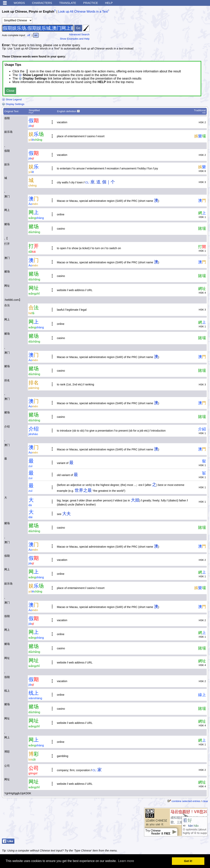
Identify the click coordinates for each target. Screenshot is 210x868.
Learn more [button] (126, 861)
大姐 (135, 500)
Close (10, 91)
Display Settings (13, 104)
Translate (68, 3)
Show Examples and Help (75, 39)
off (29, 35)
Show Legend (12, 99)
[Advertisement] (179, 32)
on (36, 35)
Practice (91, 3)
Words (19, 3)
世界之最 (83, 490)
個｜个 (108, 182)
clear (205, 801)
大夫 (66, 514)
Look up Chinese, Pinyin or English (28, 12)
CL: (87, 182)
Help (109, 3)
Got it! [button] (188, 861)
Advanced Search (79, 34)
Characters (42, 3)
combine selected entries (186, 801)
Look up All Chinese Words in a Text (83, 12)
